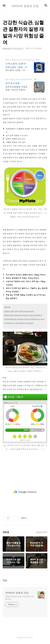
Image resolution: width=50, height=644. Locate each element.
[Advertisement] (25, 492)
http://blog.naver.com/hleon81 (19, 79)
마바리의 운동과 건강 (17, 593)
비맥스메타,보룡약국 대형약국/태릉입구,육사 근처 (17, 64)
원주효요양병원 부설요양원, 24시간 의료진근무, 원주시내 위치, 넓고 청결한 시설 (17, 88)
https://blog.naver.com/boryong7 (20, 60)
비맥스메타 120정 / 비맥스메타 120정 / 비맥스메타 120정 (16, 69)
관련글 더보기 (42, 532)
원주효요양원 (13, 83)
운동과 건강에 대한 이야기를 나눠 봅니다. (20, 598)
